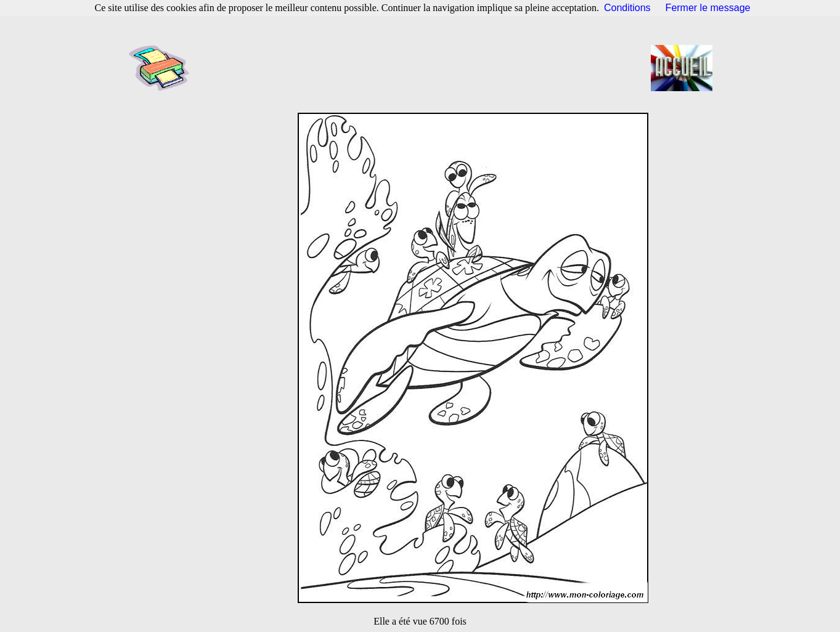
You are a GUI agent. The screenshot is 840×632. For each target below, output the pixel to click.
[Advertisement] (424, 68)
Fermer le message (708, 8)
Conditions (627, 8)
